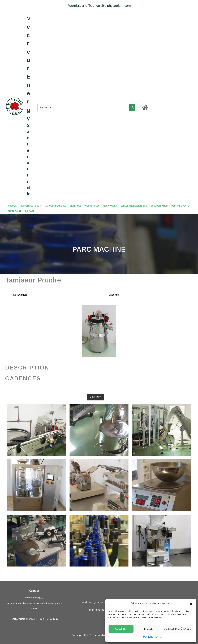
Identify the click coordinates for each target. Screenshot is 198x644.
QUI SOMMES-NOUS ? (31, 206)
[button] (191, 604)
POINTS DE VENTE (180, 206)
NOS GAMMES (110, 206)
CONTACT (30, 211)
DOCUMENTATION (159, 206)
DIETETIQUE (76, 206)
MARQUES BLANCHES (55, 206)
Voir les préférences (177, 629)
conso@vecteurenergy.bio (23, 619)
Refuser (148, 629)
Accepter (121, 629)
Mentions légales (99, 610)
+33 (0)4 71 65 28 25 (48, 619)
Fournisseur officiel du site (87, 6)
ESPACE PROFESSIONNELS (134, 206)
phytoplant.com (119, 6)
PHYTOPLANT (14, 211)
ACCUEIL (12, 206)
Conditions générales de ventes (99, 602)
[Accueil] (145, 108)
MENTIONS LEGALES (152, 637)
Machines (96, 397)
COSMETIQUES (92, 206)
